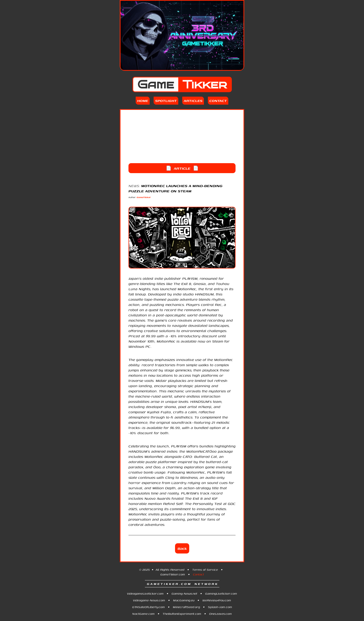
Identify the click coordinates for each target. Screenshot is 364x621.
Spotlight (166, 101)
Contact (218, 101)
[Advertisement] (182, 137)
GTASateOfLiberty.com (149, 607)
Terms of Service (205, 570)
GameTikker (144, 197)
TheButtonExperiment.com (182, 614)
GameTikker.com (173, 574)
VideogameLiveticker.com (145, 593)
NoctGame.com (143, 614)
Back (182, 548)
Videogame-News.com (149, 600)
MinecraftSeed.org (186, 607)
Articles (193, 101)
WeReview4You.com (217, 600)
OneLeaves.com (220, 614)
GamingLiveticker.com (221, 593)
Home (143, 101)
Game (182, 84)
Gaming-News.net (184, 593)
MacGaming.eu (184, 600)
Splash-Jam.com (220, 607)
